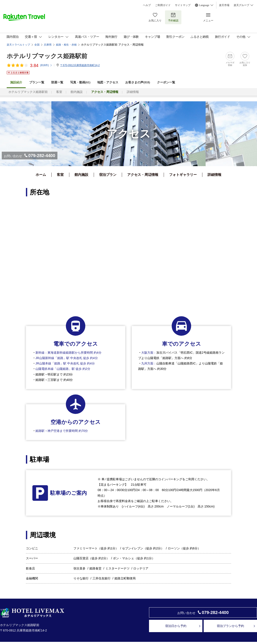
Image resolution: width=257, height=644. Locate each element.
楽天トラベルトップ (18, 45)
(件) (46, 65)
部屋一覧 (57, 82)
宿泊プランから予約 (230, 626)
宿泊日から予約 (176, 626)
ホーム (41, 175)
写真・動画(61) (80, 82)
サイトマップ (183, 5)
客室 (59, 92)
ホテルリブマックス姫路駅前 (47, 56)
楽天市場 (224, 5)
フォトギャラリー (183, 175)
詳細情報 (133, 92)
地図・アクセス (108, 82)
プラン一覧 (37, 82)
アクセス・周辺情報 (143, 175)
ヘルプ (147, 5)
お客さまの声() (138, 82)
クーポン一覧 (166, 82)
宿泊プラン (108, 175)
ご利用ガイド (163, 5)
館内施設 (77, 92)
